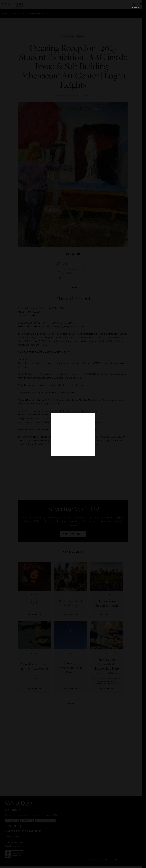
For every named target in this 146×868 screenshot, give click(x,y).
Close (136, 7)
